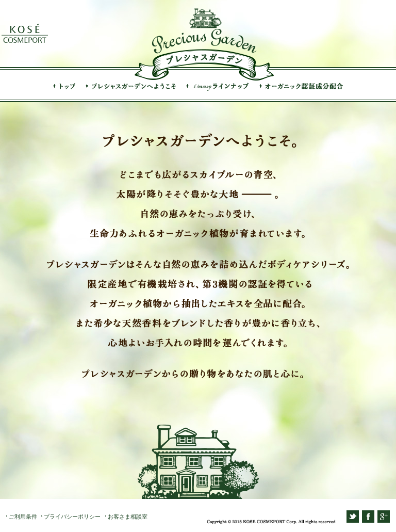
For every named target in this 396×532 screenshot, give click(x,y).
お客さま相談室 (128, 517)
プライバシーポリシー (72, 517)
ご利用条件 (23, 517)
